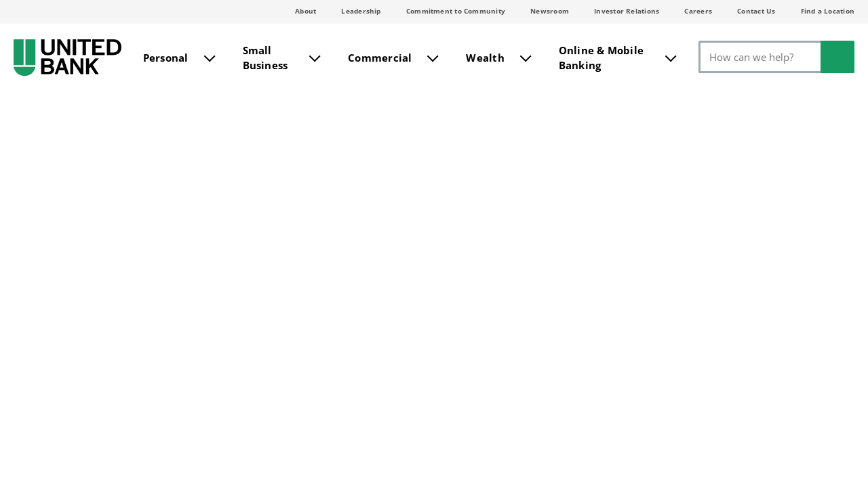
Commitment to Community (456, 11)
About (305, 11)
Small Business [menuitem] (265, 57)
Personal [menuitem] (166, 56)
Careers (698, 11)
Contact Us (756, 11)
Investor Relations (627, 11)
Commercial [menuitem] (380, 56)
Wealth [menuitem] (485, 56)
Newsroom (550, 11)
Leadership (361, 11)
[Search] (776, 57)
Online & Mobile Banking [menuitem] (601, 57)
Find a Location (828, 11)
